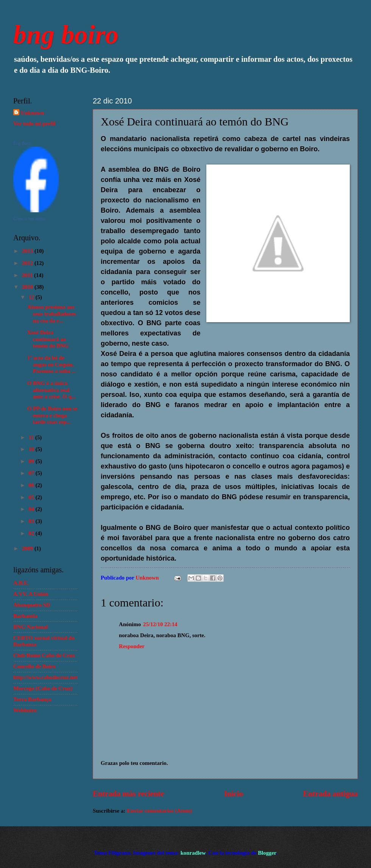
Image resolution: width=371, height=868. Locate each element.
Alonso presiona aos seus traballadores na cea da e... (52, 314)
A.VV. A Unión (31, 594)
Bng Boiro (22, 143)
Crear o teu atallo (29, 219)
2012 (28, 263)
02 (32, 533)
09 (32, 461)
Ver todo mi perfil (34, 124)
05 (32, 497)
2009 (28, 548)
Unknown (32, 113)
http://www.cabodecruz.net (45, 677)
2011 (28, 275)
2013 (28, 251)
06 (32, 485)
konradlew (193, 853)
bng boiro (66, 35)
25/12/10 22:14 (160, 624)
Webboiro (25, 710)
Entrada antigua (330, 794)
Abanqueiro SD (32, 605)
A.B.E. (21, 583)
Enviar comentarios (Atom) (159, 811)
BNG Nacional (30, 627)
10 (32, 449)
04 (32, 509)
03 (32, 521)
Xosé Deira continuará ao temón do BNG (48, 339)
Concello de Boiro (34, 666)
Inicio (234, 794)
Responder (132, 646)
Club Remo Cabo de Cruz (44, 655)
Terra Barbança (32, 699)
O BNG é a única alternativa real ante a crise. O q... (51, 390)
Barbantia (25, 616)
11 (32, 437)
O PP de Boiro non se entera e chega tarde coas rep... (52, 415)
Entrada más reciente (128, 794)
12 (32, 297)
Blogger (267, 853)
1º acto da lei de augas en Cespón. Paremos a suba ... (51, 364)
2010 (28, 287)
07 (32, 473)
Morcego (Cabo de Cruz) (43, 688)
